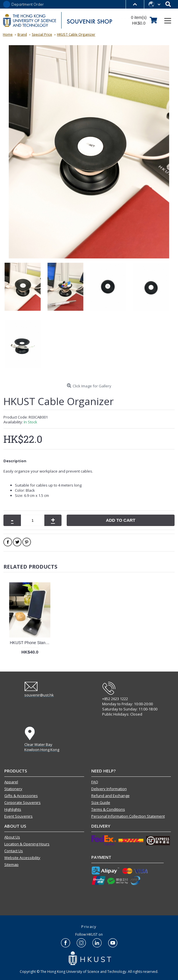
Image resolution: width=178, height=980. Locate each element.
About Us (12, 837)
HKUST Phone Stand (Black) (31, 643)
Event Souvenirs (18, 816)
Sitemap (11, 865)
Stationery (13, 789)
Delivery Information (109, 789)
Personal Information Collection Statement (128, 816)
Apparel (11, 782)
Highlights (13, 809)
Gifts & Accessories (21, 796)
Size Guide (101, 802)
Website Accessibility (22, 858)
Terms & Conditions (108, 809)
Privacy (89, 927)
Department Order (28, 4)
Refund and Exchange (110, 796)
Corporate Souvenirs (22, 802)
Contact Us (14, 851)
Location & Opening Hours (27, 844)
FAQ (95, 782)
